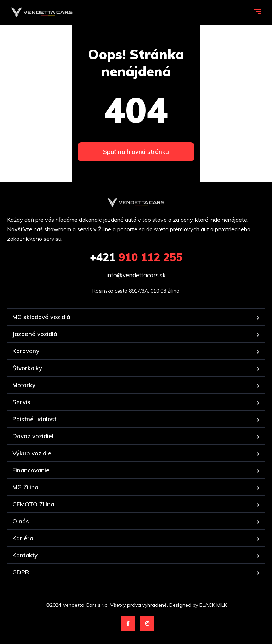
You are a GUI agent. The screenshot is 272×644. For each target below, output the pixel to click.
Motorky (24, 385)
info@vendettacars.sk (136, 275)
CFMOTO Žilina (33, 504)
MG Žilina (25, 487)
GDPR (21, 572)
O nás (21, 521)
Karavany (26, 351)
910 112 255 (136, 257)
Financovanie (31, 470)
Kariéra (23, 538)
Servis (21, 402)
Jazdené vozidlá (35, 334)
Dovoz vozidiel (33, 436)
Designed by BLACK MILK (198, 605)
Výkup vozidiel (33, 453)
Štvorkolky (27, 368)
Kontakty (25, 555)
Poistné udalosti (35, 419)
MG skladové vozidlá (41, 317)
